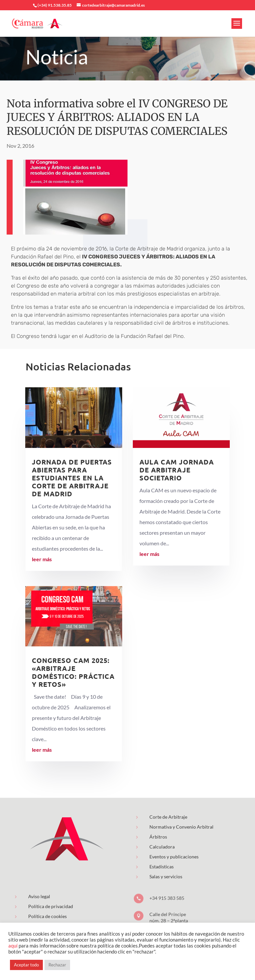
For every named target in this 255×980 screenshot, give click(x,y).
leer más (42, 559)
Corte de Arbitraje (168, 817)
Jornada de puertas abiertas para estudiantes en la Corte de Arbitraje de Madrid (72, 478)
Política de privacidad (51, 906)
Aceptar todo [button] (26, 965)
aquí (13, 946)
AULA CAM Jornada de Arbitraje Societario (177, 470)
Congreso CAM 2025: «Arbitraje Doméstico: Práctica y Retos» (73, 672)
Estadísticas (162, 867)
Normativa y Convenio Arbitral (181, 827)
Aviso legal (39, 896)
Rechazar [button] (57, 965)
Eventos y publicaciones (174, 857)
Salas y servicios (166, 876)
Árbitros (158, 837)
